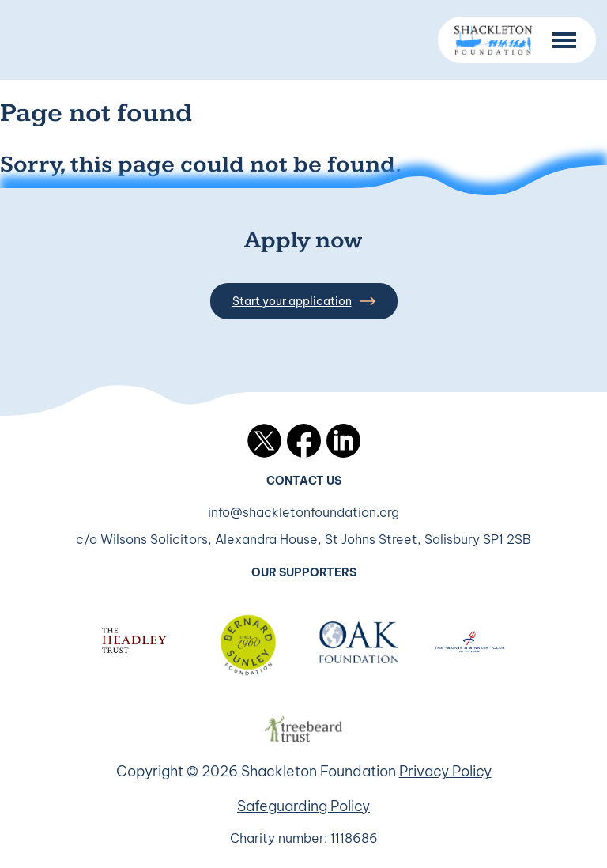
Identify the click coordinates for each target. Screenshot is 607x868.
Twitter (264, 441)
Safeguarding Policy (303, 806)
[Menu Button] (564, 40)
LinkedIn (343, 441)
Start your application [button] (304, 301)
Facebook (304, 441)
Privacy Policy (445, 771)
